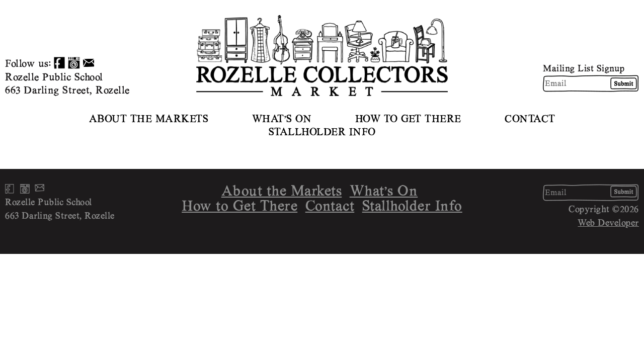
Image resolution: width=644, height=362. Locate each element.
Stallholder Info (322, 131)
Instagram (74, 63)
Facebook (59, 63)
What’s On (282, 118)
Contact (530, 118)
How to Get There (408, 118)
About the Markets (149, 118)
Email (89, 63)
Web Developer (608, 222)
